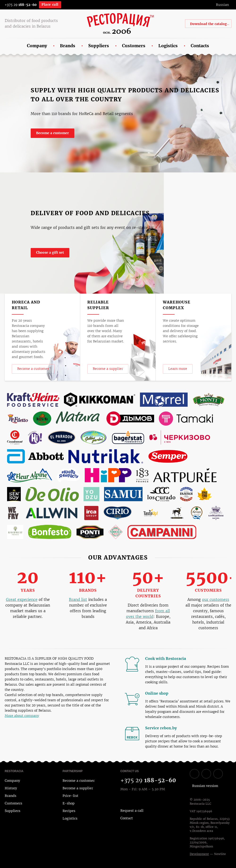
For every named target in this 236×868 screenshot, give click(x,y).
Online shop (159, 693)
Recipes (69, 811)
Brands (11, 796)
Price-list (70, 796)
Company (12, 781)
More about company (22, 716)
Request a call (132, 811)
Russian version (205, 786)
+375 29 (21, 5)
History (11, 788)
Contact (127, 818)
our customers (216, 600)
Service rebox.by (163, 728)
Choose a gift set (50, 252)
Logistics (70, 818)
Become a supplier (108, 369)
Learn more (178, 369)
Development (199, 854)
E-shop (69, 803)
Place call (50, 4)
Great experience (22, 600)
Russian (222, 5)
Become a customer (53, 133)
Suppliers (13, 811)
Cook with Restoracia (168, 659)
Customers (13, 803)
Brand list (78, 600)
